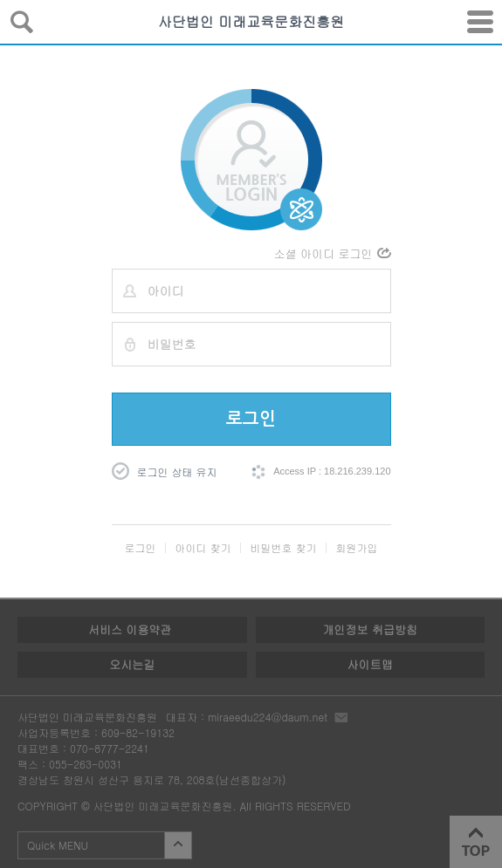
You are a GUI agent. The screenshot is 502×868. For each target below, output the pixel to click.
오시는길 (132, 664)
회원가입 (357, 547)
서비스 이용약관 (130, 629)
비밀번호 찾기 (284, 547)
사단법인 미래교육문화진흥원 (251, 21)
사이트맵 (370, 664)
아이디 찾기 (203, 547)
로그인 (251, 419)
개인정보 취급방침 (370, 629)
